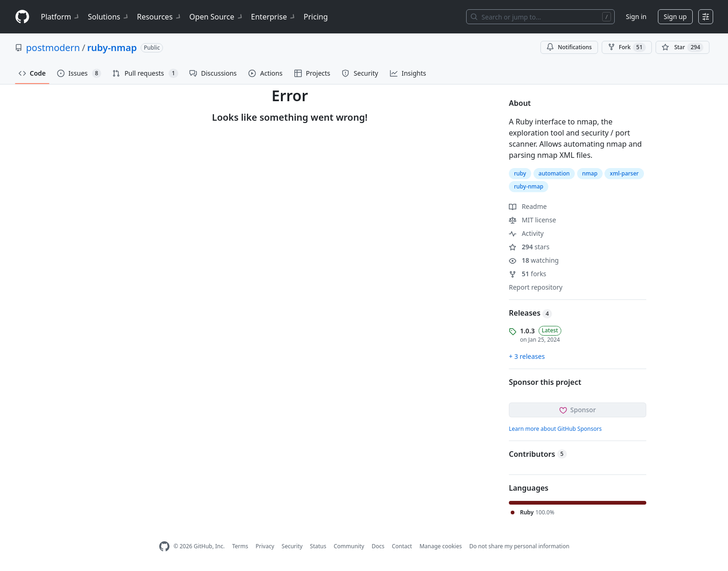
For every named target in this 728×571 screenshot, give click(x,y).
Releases (530, 313)
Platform (61, 17)
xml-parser (624, 173)
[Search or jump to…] (540, 17)
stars (529, 247)
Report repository (536, 287)
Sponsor (578, 410)
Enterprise (274, 17)
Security (292, 546)
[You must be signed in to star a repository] (682, 47)
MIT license (533, 220)
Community (349, 546)
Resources (159, 17)
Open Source (217, 17)
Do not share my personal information (520, 546)
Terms (240, 546)
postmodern (53, 48)
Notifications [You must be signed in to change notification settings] (569, 47)
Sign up (675, 16)
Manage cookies (440, 546)
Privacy (265, 546)
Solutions (109, 17)
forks (528, 274)
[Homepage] (22, 17)
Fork (627, 47)
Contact (402, 546)
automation (554, 173)
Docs (378, 546)
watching (534, 260)
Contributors (538, 454)
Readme (528, 206)
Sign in (636, 16)
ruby (520, 173)
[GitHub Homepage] (164, 547)
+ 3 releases (527, 356)
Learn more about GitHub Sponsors (555, 429)
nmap (590, 173)
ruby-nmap (112, 48)
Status (318, 546)
